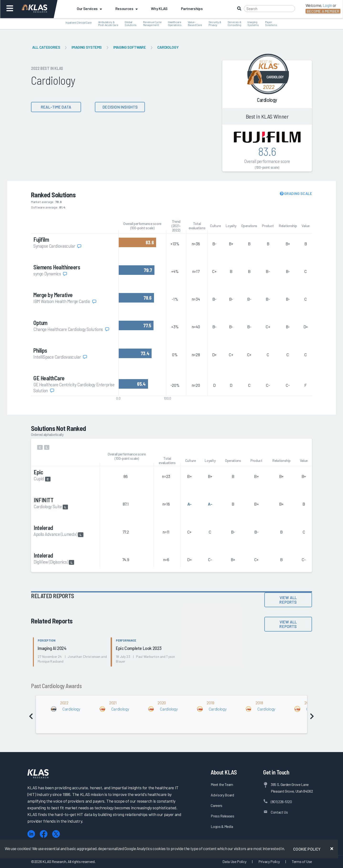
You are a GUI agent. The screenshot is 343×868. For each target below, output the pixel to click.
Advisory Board (222, 795)
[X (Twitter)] (56, 834)
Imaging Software (130, 47)
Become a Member (323, 11)
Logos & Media (222, 826)
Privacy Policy (269, 861)
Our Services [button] (89, 8)
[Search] (269, 9)
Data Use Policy (234, 861)
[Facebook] (44, 834)
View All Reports (288, 600)
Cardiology (168, 47)
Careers (217, 805)
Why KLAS (159, 8)
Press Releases (222, 816)
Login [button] (327, 5)
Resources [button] (127, 8)
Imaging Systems (87, 47)
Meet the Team (222, 784)
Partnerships (192, 8)
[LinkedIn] (31, 834)
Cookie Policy (307, 849)
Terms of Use (302, 861)
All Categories (46, 47)
